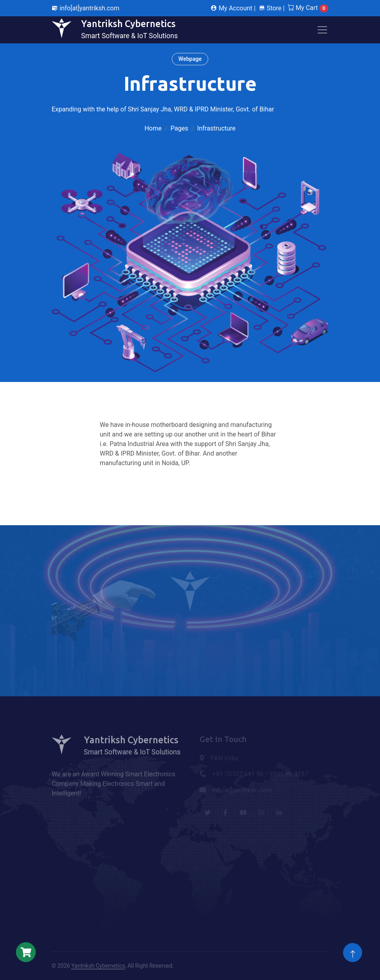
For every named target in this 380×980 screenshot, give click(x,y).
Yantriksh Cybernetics (98, 966)
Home (153, 128)
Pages (179, 128)
